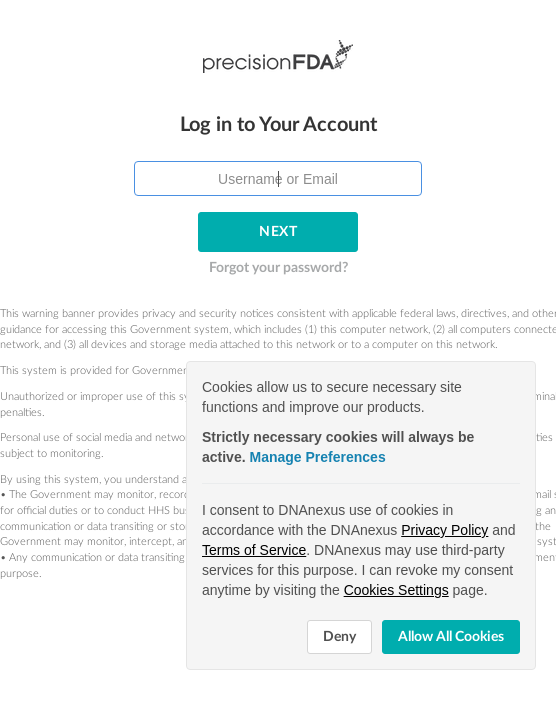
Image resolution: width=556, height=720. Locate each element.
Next (277, 199)
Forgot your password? (277, 235)
